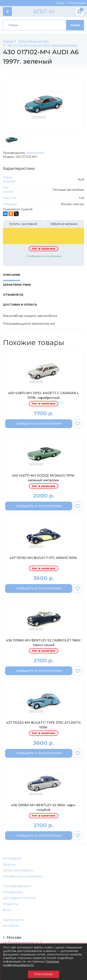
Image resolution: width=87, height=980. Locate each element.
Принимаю (43, 974)
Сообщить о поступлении (43, 256)
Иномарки (12, 858)
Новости (10, 904)
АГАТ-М (44, 12)
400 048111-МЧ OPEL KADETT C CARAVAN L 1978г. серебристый (43, 395)
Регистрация (77, 3)
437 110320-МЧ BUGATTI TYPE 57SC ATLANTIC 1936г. (44, 725)
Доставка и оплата (19, 898)
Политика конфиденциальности (31, 963)
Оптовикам (13, 892)
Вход (60, 3)
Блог (7, 910)
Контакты (11, 926)
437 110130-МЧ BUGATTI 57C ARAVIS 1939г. (44, 558)
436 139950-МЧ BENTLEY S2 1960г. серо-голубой (43, 808)
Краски (9, 864)
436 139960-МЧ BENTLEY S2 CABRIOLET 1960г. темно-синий (44, 643)
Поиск (75, 25)
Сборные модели (18, 870)
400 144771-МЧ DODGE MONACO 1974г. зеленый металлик (43, 478)
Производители (17, 886)
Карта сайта (13, 920)
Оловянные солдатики (23, 876)
